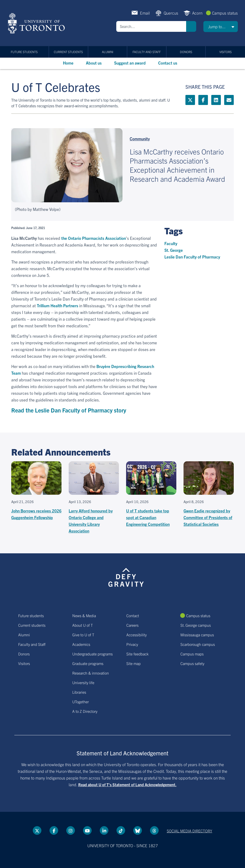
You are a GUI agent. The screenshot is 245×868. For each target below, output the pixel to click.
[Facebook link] (203, 100)
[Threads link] (154, 830)
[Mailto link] (229, 100)
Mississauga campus (197, 635)
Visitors (226, 52)
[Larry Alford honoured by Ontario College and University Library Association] (94, 498)
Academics (81, 644)
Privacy (132, 644)
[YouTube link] (87, 830)
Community (140, 139)
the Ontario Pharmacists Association (94, 238)
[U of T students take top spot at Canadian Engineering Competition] (151, 494)
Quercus (171, 13)
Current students (68, 52)
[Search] (151, 26)
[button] (221, 27)
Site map (134, 663)
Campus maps (192, 654)
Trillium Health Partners (58, 305)
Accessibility (136, 635)
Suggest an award (130, 63)
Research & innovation (91, 673)
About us (94, 63)
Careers (132, 625)
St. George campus (196, 625)
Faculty (171, 243)
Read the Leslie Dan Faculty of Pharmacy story (69, 410)
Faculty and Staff (147, 52)
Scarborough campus (198, 644)
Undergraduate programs (92, 654)
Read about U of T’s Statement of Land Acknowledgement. (127, 785)
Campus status (225, 13)
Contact (133, 615)
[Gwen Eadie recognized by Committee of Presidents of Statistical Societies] (209, 494)
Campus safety (192, 663)
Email (145, 13)
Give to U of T (83, 635)
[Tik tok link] (121, 830)
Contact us (168, 63)
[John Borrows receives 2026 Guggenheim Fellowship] (36, 491)
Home (68, 63)
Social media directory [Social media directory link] (189, 831)
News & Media (84, 615)
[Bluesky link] (138, 830)
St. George (174, 250)
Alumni (108, 52)
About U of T (83, 625)
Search (191, 26)
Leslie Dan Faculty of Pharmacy (192, 257)
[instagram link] (71, 830)
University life (83, 682)
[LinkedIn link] (216, 100)
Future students (24, 52)
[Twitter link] (190, 100)
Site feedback (137, 654)
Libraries (79, 692)
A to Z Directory (85, 711)
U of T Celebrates (56, 87)
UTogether (81, 702)
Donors (186, 52)
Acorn (197, 13)
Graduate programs (88, 663)
